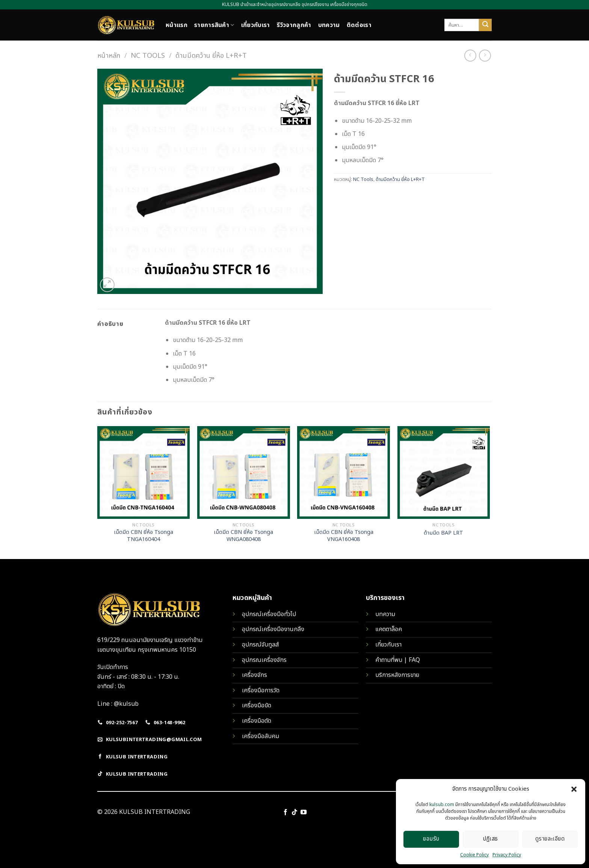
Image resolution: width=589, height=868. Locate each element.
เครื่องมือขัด (257, 705)
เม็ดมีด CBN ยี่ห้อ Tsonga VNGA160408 (344, 536)
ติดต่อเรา (359, 25)
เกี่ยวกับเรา (256, 25)
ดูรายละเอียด (550, 839)
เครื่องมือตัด (257, 721)
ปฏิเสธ (490, 839)
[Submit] (485, 25)
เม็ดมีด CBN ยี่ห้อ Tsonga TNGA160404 (143, 536)
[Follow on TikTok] (294, 812)
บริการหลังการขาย (397, 675)
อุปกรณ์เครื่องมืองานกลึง (273, 629)
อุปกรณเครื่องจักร (264, 660)
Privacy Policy (507, 855)
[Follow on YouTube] (304, 812)
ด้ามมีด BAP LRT (443, 533)
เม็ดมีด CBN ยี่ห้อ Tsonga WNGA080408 (243, 536)
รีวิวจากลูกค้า (294, 25)
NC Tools (148, 56)
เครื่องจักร (254, 675)
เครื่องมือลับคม (261, 736)
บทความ (329, 25)
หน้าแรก (177, 25)
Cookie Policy (474, 855)
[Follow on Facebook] (285, 812)
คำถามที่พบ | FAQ (398, 660)
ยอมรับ (431, 839)
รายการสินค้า (214, 25)
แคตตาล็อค (389, 629)
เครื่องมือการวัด (261, 690)
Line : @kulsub (118, 704)
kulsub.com (442, 805)
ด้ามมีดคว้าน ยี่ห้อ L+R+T (211, 56)
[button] (574, 789)
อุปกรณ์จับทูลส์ (260, 645)
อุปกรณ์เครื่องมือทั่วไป (269, 614)
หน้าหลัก (109, 56)
